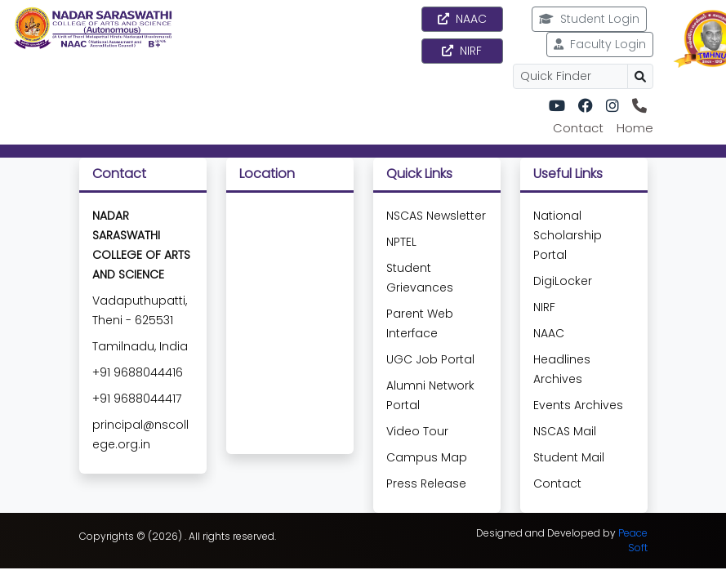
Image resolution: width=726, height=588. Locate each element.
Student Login (589, 19)
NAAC (462, 19)
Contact (578, 128)
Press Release (426, 483)
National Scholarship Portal (568, 235)
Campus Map (427, 457)
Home (635, 128)
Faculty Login (600, 44)
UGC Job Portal (430, 359)
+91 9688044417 (137, 399)
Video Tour (417, 431)
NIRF (462, 51)
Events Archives (578, 405)
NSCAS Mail (565, 431)
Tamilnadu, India (140, 346)
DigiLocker (563, 281)
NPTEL (401, 242)
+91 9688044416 (138, 372)
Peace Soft (633, 540)
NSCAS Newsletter (436, 216)
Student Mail (569, 457)
